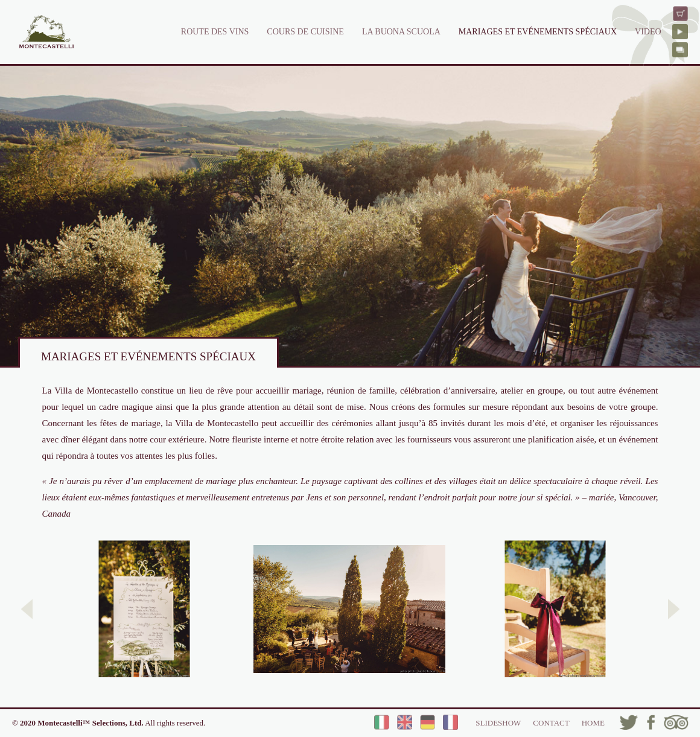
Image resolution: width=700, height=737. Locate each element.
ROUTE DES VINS (215, 32)
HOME (593, 723)
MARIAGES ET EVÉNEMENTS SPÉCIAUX (538, 32)
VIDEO (648, 32)
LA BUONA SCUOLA (401, 32)
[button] (27, 609)
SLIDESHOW (498, 723)
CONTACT (551, 723)
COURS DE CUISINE (305, 32)
